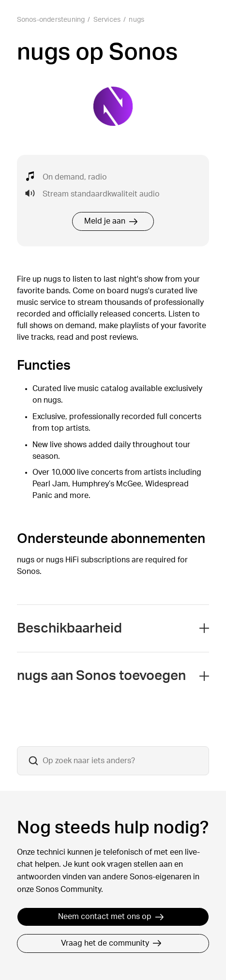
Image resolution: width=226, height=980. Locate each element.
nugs (136, 20)
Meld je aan (111, 221)
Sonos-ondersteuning (51, 20)
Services (107, 20)
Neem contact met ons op (111, 917)
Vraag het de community (111, 943)
